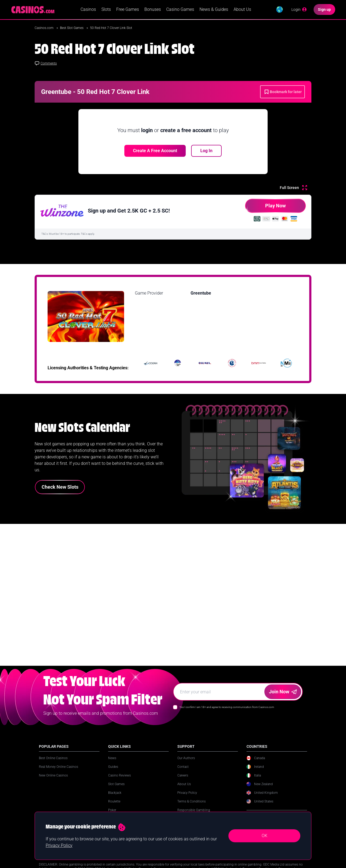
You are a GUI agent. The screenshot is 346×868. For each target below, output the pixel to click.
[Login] (299, 10)
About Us (242, 10)
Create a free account (155, 151)
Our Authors (186, 764)
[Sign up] (324, 10)
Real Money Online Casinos (59, 772)
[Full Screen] (293, 188)
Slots (106, 10)
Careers (183, 781)
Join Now (283, 697)
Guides (113, 772)
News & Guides (214, 10)
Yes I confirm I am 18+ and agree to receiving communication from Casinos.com (227, 713)
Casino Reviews (119, 781)
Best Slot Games (72, 28)
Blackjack (115, 798)
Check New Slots (60, 487)
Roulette (114, 807)
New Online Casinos (53, 781)
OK (265, 836)
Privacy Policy (187, 798)
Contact (183, 772)
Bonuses (153, 10)
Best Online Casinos (53, 764)
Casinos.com (44, 28)
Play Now (265, 208)
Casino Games (180, 10)
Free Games (128, 10)
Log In (206, 151)
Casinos (88, 10)
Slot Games (116, 790)
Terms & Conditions (192, 807)
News (112, 764)
